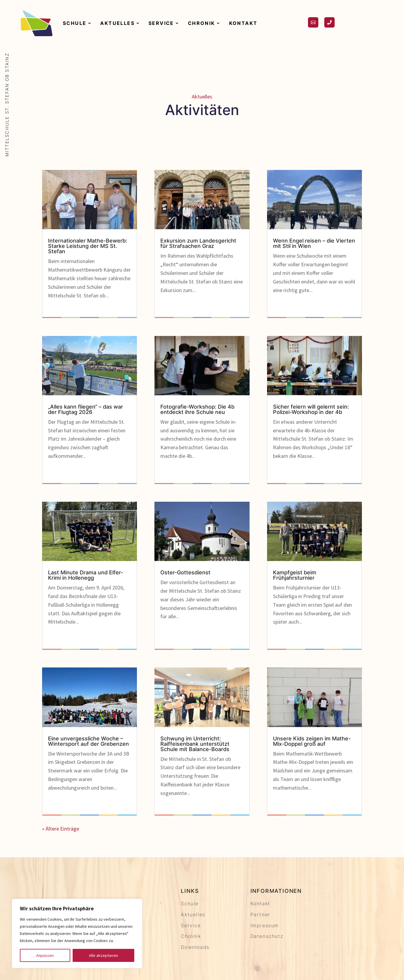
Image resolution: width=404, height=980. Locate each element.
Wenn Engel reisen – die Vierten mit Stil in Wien (314, 243)
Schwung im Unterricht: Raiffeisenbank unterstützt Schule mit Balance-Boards (195, 744)
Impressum (265, 925)
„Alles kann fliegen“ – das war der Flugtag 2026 (86, 409)
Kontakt (243, 23)
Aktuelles (117, 23)
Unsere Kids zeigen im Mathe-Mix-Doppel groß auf (312, 741)
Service (161, 23)
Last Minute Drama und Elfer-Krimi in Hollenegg (86, 575)
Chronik (202, 23)
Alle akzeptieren (103, 955)
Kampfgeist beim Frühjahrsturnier (295, 575)
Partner (260, 914)
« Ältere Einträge (61, 829)
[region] (77, 933)
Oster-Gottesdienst (185, 572)
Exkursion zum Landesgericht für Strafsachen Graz (198, 243)
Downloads (195, 947)
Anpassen (45, 955)
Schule (75, 23)
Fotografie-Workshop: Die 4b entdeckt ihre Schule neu (197, 409)
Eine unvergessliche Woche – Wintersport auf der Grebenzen (88, 741)
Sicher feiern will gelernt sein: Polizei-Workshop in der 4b (311, 409)
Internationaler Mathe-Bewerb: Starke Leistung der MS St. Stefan (88, 246)
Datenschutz (267, 936)
